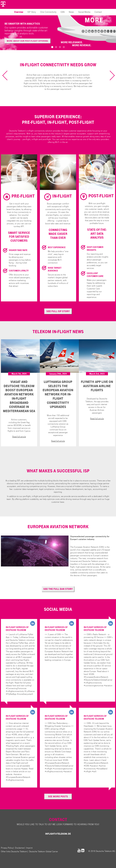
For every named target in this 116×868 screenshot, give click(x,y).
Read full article (19, 437)
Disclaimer (20, 848)
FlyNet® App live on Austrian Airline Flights (97, 386)
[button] (52, 47)
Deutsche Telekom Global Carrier (43, 851)
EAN (63, 12)
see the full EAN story (58, 589)
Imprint (29, 848)
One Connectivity (48, 12)
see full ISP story (58, 311)
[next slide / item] (110, 76)
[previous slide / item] (7, 76)
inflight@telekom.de (58, 834)
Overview (19, 12)
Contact (98, 12)
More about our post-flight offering (27, 41)
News (71, 12)
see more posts (58, 797)
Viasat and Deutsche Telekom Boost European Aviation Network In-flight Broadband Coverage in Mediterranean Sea (19, 396)
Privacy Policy (7, 848)
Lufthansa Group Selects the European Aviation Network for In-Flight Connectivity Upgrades (58, 394)
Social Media (84, 12)
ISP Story (32, 12)
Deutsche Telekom (19, 851)
